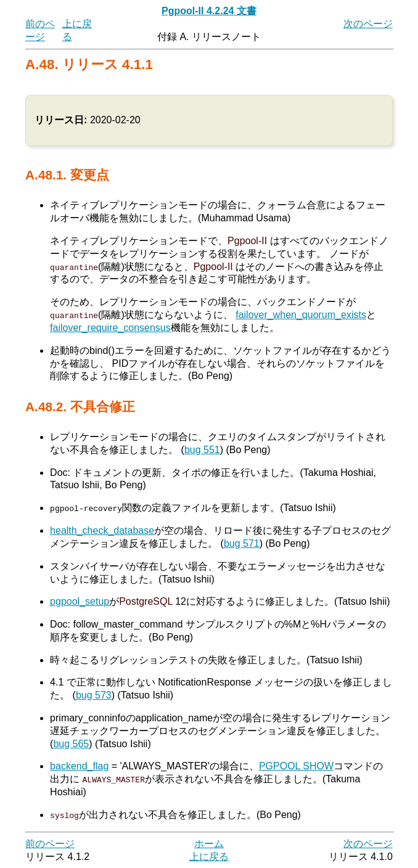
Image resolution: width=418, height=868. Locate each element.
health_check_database (102, 530)
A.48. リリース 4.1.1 (89, 64)
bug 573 (94, 695)
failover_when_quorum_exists (301, 315)
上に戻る (209, 856)
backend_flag (79, 766)
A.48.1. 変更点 (67, 175)
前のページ (50, 843)
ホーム (209, 843)
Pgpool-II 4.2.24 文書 (209, 11)
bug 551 (202, 450)
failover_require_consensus (110, 328)
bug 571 (242, 543)
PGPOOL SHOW (296, 766)
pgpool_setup (80, 601)
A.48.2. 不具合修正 (80, 407)
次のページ (368, 24)
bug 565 (71, 743)
